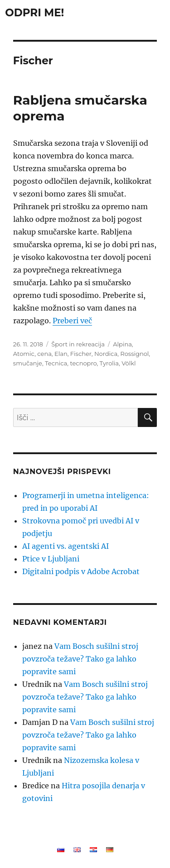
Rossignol (134, 354)
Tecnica (56, 363)
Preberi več (72, 321)
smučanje (28, 363)
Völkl (129, 363)
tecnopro (83, 363)
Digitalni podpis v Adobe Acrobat (81, 571)
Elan (61, 354)
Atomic (24, 354)
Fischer (81, 354)
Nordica (106, 354)
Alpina (122, 344)
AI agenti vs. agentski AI (66, 546)
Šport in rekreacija (78, 344)
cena (44, 354)
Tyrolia (109, 363)
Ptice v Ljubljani (51, 559)
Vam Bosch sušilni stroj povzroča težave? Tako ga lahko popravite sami (80, 659)
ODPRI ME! (34, 13)
